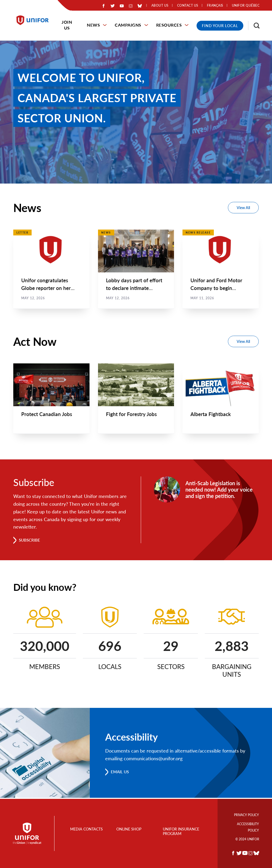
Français (215, 6)
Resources (169, 25)
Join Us (67, 25)
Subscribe (30, 541)
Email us (121, 773)
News (93, 25)
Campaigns (128, 25)
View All (243, 208)
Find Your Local (220, 26)
